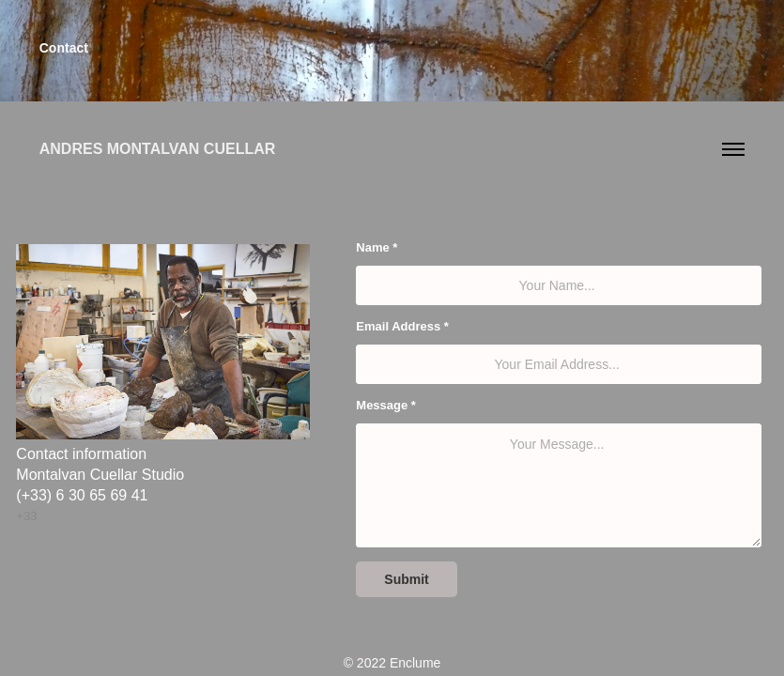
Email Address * (402, 326)
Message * (386, 405)
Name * (377, 247)
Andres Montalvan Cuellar (158, 149)
